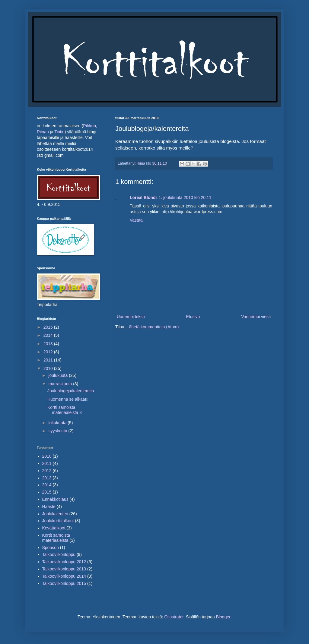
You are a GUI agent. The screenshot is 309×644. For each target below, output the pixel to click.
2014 (49, 335)
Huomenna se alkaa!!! (68, 399)
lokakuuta (58, 423)
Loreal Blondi (143, 197)
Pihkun (89, 126)
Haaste (49, 507)
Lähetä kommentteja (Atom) (153, 327)
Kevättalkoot (54, 528)
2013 (49, 344)
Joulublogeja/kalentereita (71, 391)
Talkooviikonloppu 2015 (64, 583)
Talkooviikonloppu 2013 (64, 569)
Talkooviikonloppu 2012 (64, 562)
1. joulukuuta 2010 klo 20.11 (185, 197)
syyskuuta (58, 431)
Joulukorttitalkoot (58, 521)
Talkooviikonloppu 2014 (64, 576)
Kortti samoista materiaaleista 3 (65, 410)
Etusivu (193, 317)
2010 (49, 368)
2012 (49, 352)
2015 (49, 327)
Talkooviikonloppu (59, 554)
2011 (49, 360)
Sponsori (51, 548)
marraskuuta (61, 384)
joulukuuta (59, 375)
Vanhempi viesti (256, 317)
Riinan (43, 132)
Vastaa (136, 220)
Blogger (223, 617)
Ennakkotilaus (55, 499)
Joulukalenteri (55, 514)
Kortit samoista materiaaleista (56, 538)
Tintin (59, 132)
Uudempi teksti (131, 317)
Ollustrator (174, 617)
